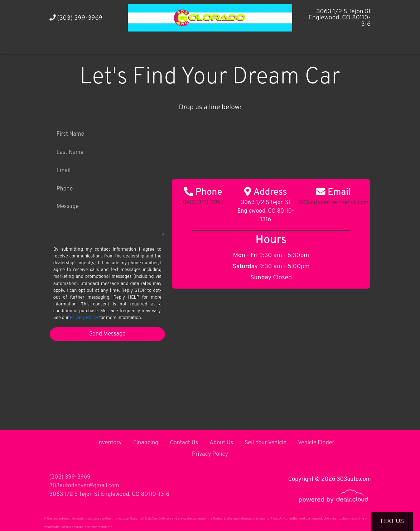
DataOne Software (158, 519)
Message (68, 207)
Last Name (70, 153)
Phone (65, 189)
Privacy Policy (84, 318)
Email (64, 171)
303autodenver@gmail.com (84, 486)
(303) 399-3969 (76, 18)
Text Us (392, 521)
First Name (70, 134)
